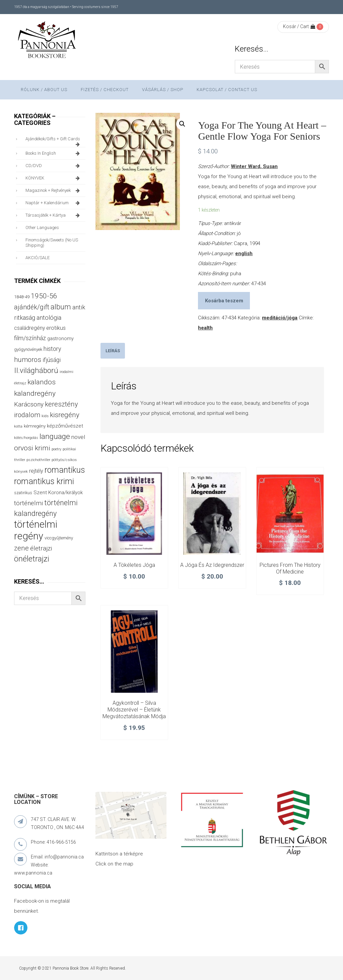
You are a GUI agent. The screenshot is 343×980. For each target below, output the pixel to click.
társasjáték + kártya (54, 215)
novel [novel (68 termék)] (78, 437)
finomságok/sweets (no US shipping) (52, 243)
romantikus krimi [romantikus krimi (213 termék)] (44, 481)
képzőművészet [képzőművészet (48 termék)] (65, 426)
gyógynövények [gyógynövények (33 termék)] (28, 349)
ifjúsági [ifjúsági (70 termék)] (52, 360)
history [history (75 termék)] (52, 349)
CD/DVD (54, 166)
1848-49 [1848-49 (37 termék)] (22, 297)
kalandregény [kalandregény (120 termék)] (35, 393)
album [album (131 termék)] (61, 307)
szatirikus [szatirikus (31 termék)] (23, 493)
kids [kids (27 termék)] (45, 416)
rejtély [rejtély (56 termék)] (36, 471)
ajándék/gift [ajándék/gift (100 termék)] (32, 307)
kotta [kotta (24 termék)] (18, 426)
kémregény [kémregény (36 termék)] (35, 426)
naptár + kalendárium (54, 203)
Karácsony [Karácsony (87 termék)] (29, 404)
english (244, 253)
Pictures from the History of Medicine (290, 568)
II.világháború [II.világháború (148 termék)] (36, 370)
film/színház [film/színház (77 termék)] (30, 338)
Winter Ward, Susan (254, 166)
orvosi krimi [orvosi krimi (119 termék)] (32, 448)
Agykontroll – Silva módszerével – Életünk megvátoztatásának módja (134, 710)
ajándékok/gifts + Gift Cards (54, 141)
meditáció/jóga (280, 318)
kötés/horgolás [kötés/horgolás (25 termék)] (26, 438)
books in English (54, 153)
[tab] (113, 351)
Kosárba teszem (224, 301)
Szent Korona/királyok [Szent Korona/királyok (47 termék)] (58, 493)
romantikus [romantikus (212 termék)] (65, 470)
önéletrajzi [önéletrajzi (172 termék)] (32, 559)
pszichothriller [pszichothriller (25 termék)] (38, 460)
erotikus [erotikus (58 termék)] (56, 328)
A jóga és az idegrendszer (212, 565)
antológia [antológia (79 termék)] (49, 318)
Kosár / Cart (299, 26)
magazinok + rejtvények (54, 191)
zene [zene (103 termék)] (21, 548)
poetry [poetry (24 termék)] (56, 449)
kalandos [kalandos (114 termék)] (42, 382)
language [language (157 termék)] (55, 436)
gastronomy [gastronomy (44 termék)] (60, 339)
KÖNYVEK (54, 178)
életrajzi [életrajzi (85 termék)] (41, 548)
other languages (42, 228)
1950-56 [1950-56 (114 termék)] (44, 296)
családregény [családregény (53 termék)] (29, 328)
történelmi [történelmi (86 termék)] (28, 503)
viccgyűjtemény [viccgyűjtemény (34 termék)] (59, 538)
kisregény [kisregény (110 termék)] (65, 415)
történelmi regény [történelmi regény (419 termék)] (36, 530)
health (205, 328)
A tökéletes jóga (134, 565)
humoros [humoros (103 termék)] (28, 360)
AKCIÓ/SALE (38, 258)
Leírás (113, 351)
